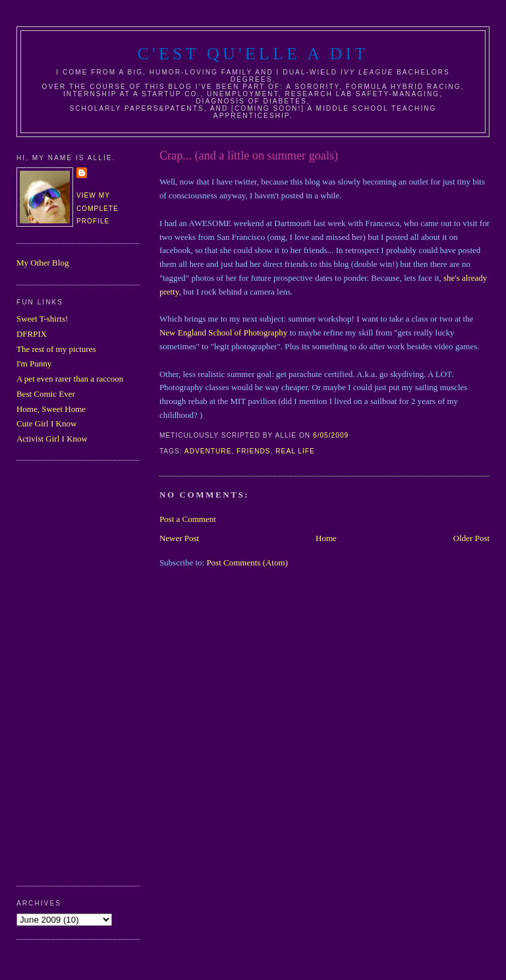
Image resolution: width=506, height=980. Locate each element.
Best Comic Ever (46, 394)
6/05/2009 (331, 435)
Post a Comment (188, 519)
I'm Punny (34, 363)
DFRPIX (32, 334)
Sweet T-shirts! (42, 319)
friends (254, 451)
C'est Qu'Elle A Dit (253, 54)
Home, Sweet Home (51, 409)
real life (295, 451)
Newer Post (179, 538)
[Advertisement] (69, 672)
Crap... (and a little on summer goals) (249, 156)
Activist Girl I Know (52, 439)
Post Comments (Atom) (247, 562)
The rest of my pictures (56, 349)
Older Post (471, 538)
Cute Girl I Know (46, 423)
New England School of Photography (223, 332)
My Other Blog (42, 263)
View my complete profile (98, 208)
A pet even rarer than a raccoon (70, 379)
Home (326, 538)
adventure (208, 451)
